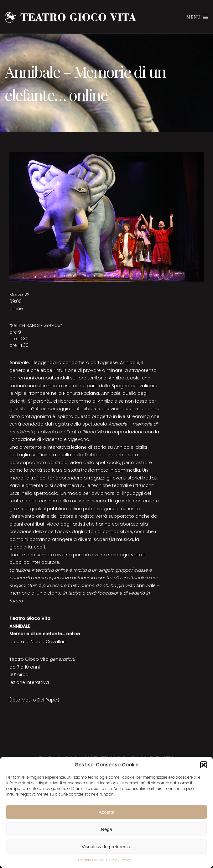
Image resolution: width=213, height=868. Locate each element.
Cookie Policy (91, 860)
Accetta (106, 812)
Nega (106, 829)
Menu (197, 17)
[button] (204, 765)
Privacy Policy (119, 860)
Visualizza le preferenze (107, 847)
